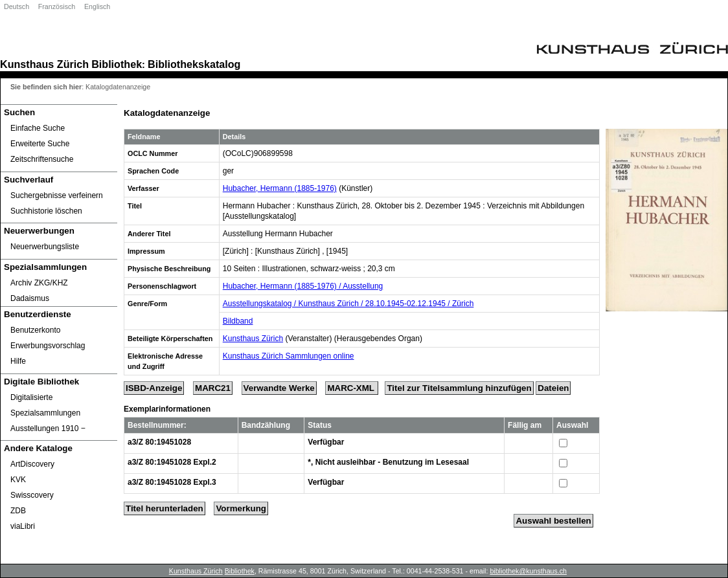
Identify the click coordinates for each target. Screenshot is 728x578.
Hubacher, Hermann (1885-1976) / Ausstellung (303, 286)
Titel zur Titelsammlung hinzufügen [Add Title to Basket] (459, 388)
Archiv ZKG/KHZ (39, 283)
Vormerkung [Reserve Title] (241, 508)
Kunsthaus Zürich (44, 64)
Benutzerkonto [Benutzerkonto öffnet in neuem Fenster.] (35, 330)
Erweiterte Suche (40, 144)
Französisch (57, 6)
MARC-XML (352, 388)
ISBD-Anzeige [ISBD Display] (154, 388)
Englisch (97, 6)
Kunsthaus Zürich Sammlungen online (289, 356)
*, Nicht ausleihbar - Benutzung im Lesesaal (388, 462)
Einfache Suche (38, 128)
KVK (18, 480)
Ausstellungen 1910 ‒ (48, 428)
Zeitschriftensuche (42, 159)
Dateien (553, 388)
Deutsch (17, 6)
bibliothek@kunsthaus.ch (528, 571)
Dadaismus (30, 298)
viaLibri (23, 526)
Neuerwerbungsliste (45, 247)
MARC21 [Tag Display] (213, 388)
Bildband (238, 321)
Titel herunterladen (165, 508)
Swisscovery (32, 495)
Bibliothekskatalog (194, 64)
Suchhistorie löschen (46, 211)
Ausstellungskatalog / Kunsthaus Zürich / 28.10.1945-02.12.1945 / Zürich (348, 304)
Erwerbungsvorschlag (48, 346)
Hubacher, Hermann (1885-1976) (280, 188)
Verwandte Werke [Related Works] (279, 388)
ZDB (18, 511)
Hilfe (18, 361)
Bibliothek (117, 64)
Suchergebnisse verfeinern (57, 195)
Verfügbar (326, 442)
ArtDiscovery (32, 464)
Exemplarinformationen (167, 409)
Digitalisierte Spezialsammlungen (45, 405)
